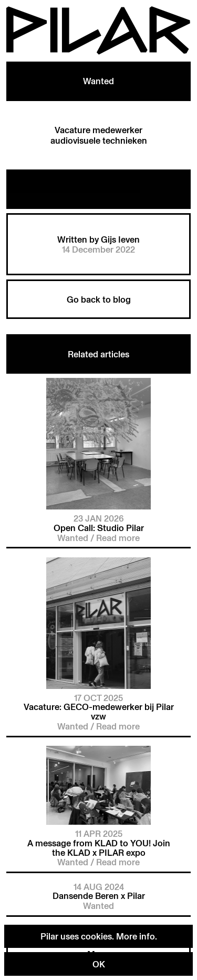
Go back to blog (99, 299)
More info (136, 936)
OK (99, 964)
